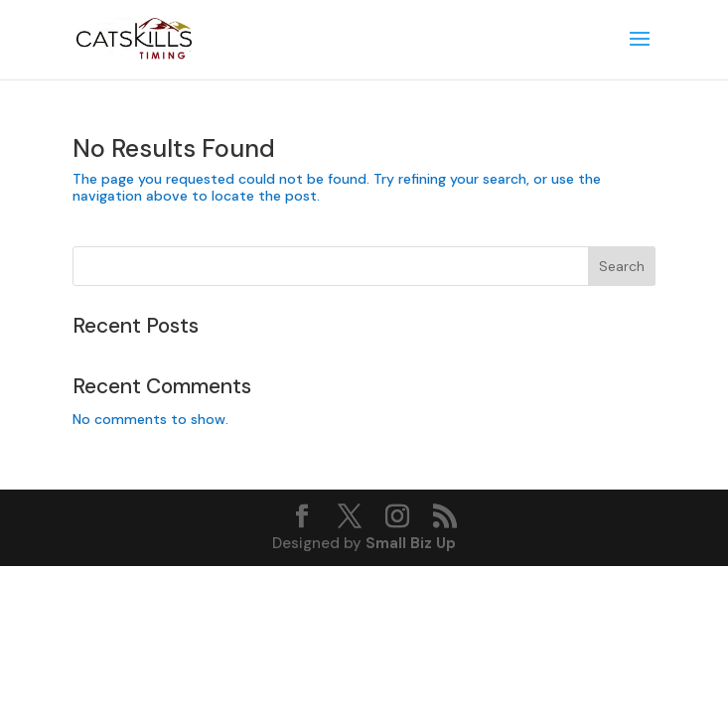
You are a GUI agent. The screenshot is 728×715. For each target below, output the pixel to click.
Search (622, 266)
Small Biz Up (411, 543)
